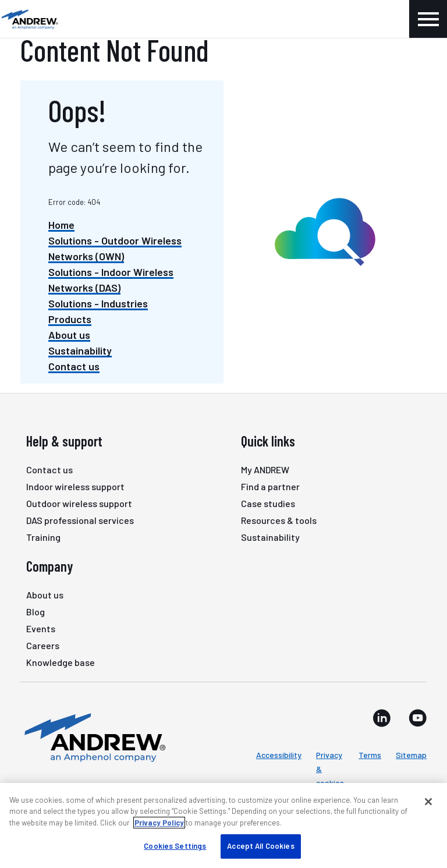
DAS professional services (80, 520)
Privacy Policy (159, 823)
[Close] (428, 802)
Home (61, 225)
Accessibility (279, 755)
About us (69, 335)
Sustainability (80, 350)
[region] (223, 826)
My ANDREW (265, 470)
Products (70, 319)
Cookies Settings (175, 846)
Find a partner (270, 486)
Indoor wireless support (75, 486)
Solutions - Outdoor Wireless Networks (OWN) (115, 248)
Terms (370, 755)
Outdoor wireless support (79, 503)
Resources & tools (279, 520)
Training (43, 537)
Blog (36, 612)
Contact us (74, 366)
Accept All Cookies (260, 846)
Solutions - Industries (98, 303)
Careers (43, 645)
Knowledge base (61, 662)
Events (41, 628)
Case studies (268, 503)
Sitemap (411, 755)
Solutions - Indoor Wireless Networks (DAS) (111, 280)
